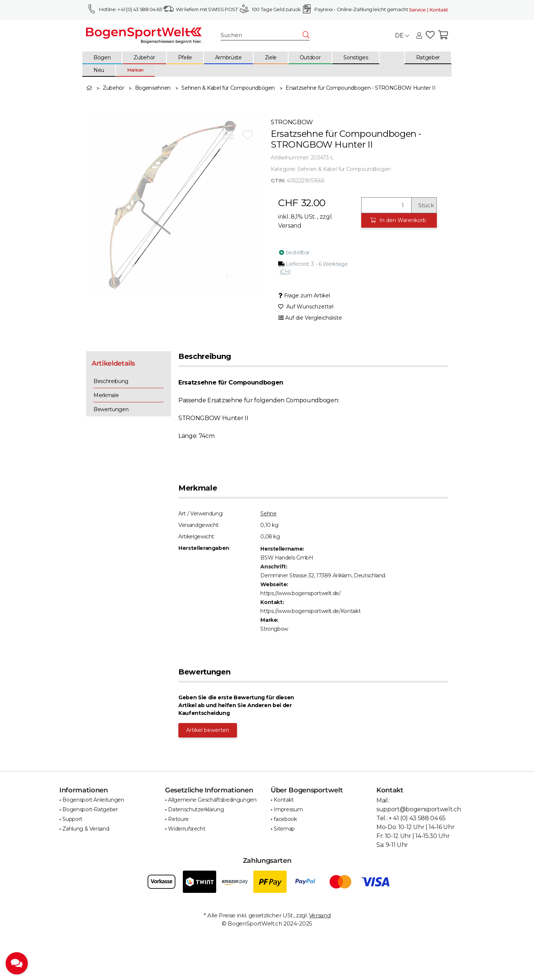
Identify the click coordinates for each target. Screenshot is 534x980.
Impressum (288, 809)
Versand (290, 226)
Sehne (268, 514)
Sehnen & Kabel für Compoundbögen (344, 169)
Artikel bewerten (208, 730)
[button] (419, 36)
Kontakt (284, 800)
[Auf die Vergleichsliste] (228, 135)
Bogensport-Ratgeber (90, 809)
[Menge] (386, 205)
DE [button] (402, 35)
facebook (285, 819)
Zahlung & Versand (86, 829)
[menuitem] (102, 58)
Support (72, 819)
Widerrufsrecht (187, 829)
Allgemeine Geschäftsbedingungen (212, 800)
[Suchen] (262, 35)
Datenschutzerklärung (196, 809)
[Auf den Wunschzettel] (248, 135)
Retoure (178, 819)
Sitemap (284, 829)
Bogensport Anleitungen (93, 800)
